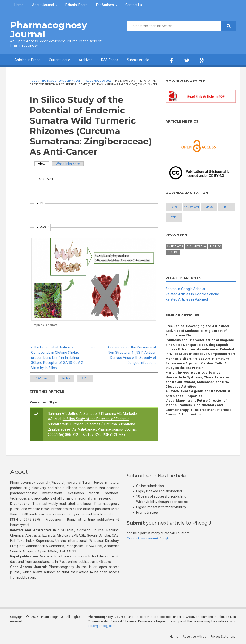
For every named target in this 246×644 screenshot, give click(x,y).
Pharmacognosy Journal (47, 29)
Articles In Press (27, 60)
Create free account (142, 539)
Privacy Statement (224, 637)
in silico (173, 263)
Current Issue (60, 60)
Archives (86, 60)
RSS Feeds (110, 60)
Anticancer (175, 257)
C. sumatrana (196, 257)
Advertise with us (195, 637)
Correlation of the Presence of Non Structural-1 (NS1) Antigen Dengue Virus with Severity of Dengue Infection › (132, 355)
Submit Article (138, 60)
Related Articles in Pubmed (187, 310)
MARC (178, 218)
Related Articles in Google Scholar (192, 305)
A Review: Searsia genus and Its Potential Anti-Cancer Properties (198, 406)
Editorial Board (76, 5)
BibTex (70, 378)
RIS (204, 218)
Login (166, 539)
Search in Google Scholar (185, 299)
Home (19, 5)
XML (98, 378)
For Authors (105, 5)
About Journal (43, 5)
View (44, 164)
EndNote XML (204, 207)
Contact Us (134, 5)
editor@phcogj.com (102, 626)
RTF (178, 228)
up (93, 347)
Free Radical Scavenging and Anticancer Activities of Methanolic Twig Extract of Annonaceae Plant (198, 341)
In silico (215, 257)
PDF (106, 435)
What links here (68, 164)
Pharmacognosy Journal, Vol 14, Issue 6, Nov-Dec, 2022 (76, 81)
